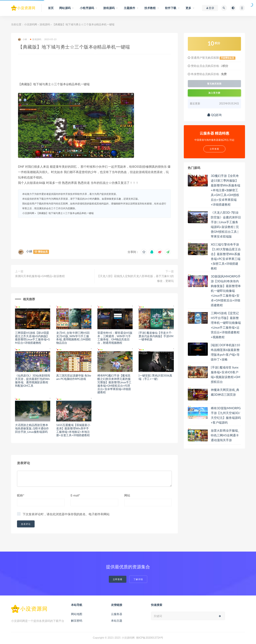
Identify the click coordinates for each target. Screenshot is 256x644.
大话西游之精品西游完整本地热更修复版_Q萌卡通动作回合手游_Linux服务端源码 (32, 428)
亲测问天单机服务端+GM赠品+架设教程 (40, 276)
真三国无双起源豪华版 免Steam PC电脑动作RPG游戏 (74, 377)
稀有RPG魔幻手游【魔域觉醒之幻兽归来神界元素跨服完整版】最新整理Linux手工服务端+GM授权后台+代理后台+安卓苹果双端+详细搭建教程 (114, 384)
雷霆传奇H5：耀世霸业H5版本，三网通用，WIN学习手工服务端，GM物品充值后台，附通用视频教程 (115, 338)
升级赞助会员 (227, 58)
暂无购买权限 (214, 84)
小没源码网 (30, 24)
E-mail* (75, 495)
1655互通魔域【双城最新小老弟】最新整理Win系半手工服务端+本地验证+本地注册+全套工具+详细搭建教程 (73, 430)
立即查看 (118, 579)
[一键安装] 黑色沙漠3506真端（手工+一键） (155, 377)
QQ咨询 (214, 115)
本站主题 (117, 621)
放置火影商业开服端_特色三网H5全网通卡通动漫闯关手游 (225, 435)
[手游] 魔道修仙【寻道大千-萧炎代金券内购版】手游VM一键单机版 (156, 336)
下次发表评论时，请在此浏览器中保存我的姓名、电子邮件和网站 (66, 514)
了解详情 (138, 579)
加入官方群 (214, 93)
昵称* (21, 495)
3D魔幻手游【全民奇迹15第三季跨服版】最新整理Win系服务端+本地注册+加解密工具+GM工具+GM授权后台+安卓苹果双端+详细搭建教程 (225, 190)
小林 (22, 39)
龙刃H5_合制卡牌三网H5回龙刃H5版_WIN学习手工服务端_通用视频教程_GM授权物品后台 (73, 338)
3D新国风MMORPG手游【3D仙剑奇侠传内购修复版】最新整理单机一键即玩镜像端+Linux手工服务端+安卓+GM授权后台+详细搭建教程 (226, 291)
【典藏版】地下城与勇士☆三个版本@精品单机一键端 (65, 213)
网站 (127, 495)
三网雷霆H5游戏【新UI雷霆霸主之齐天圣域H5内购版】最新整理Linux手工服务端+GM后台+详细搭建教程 (32, 338)
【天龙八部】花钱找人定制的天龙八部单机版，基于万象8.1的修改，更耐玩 (135, 278)
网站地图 (77, 614)
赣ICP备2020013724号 (150, 638)
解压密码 (77, 621)
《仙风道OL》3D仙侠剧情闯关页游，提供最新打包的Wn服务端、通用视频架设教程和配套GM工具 (32, 380)
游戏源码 (45, 24)
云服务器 (117, 614)
